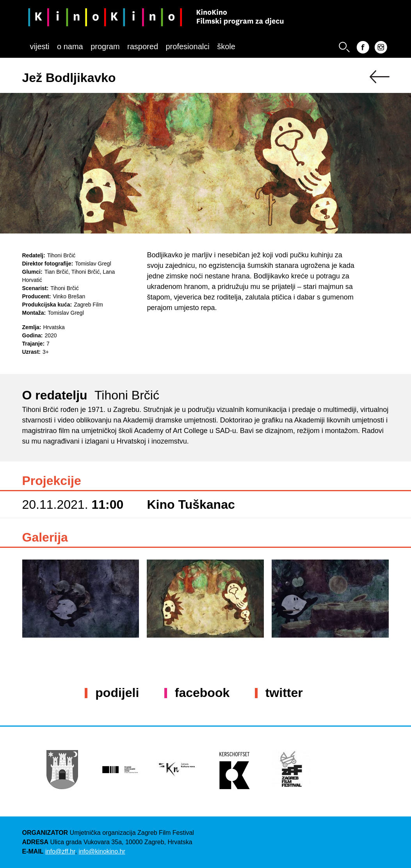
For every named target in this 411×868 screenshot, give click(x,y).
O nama (70, 46)
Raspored (143, 46)
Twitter (284, 693)
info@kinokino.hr (102, 851)
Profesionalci (187, 46)
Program (105, 46)
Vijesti (40, 46)
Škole (226, 46)
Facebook (202, 693)
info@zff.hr (60, 851)
